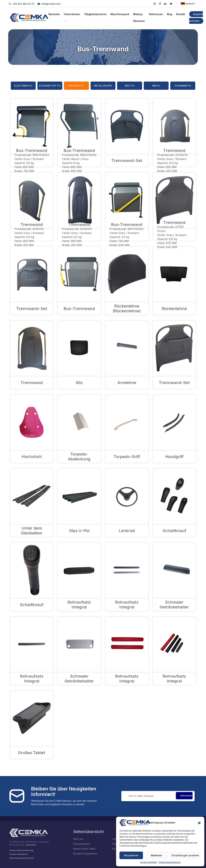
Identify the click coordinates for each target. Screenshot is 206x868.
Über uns (78, 839)
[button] (199, 823)
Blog (168, 14)
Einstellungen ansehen (185, 855)
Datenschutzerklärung (170, 862)
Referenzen (155, 14)
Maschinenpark (119, 14)
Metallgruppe (103, 86)
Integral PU (76, 86)
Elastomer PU (23, 86)
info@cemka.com (49, 4)
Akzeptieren (131, 855)
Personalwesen (82, 844)
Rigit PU (130, 86)
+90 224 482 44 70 (22, 4)
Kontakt (179, 14)
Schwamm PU (183, 86)
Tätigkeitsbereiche (95, 14)
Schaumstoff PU (50, 86)
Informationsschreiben (22, 858)
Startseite (54, 14)
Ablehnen (156, 855)
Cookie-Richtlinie (149, 862)
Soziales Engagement (85, 854)
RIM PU (156, 86)
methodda (31, 845)
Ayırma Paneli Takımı (84, 849)
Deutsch (188, 4)
